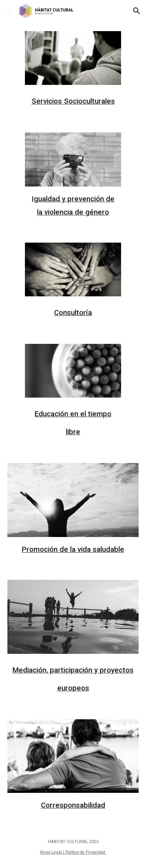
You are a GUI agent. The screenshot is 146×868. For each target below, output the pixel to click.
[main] (73, 99)
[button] (9, 11)
